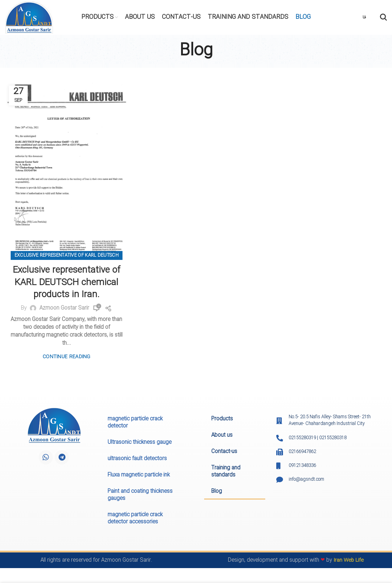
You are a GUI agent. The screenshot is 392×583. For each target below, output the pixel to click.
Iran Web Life (349, 561)
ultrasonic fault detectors (137, 459)
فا (364, 18)
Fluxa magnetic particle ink (139, 476)
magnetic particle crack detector (135, 423)
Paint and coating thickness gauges (140, 496)
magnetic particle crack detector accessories (135, 519)
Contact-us (224, 452)
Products (222, 420)
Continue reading (67, 357)
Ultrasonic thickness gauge (140, 443)
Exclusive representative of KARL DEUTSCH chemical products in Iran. (66, 283)
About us (222, 436)
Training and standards (226, 472)
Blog (217, 492)
